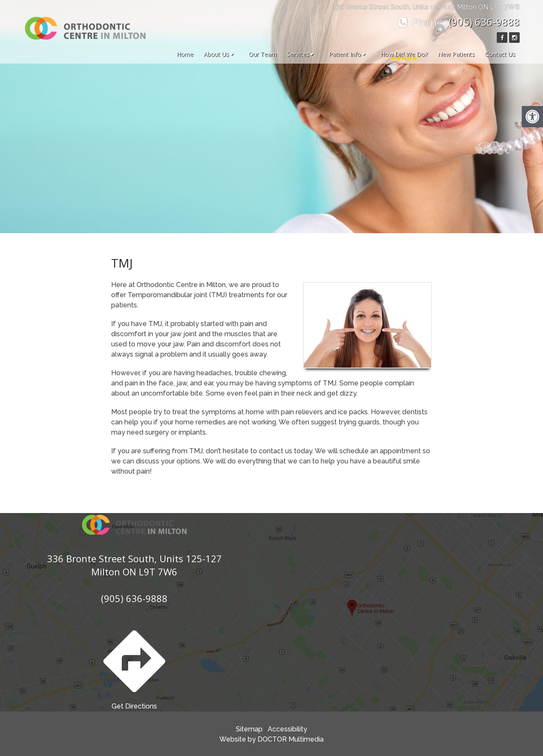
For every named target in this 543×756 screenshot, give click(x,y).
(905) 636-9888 (484, 22)
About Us (216, 54)
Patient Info (345, 54)
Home (185, 54)
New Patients (456, 54)
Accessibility (287, 729)
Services (298, 54)
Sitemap (249, 729)
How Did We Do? (404, 54)
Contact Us (500, 54)
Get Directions (134, 667)
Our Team (263, 54)
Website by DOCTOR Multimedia (271, 739)
